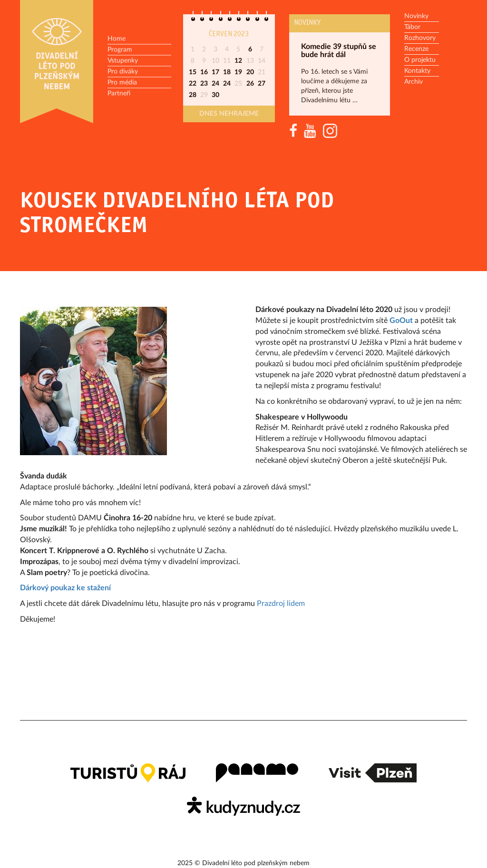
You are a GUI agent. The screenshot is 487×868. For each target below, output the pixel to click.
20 (250, 72)
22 (193, 84)
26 (250, 84)
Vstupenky (123, 61)
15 (193, 72)
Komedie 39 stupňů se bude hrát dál (339, 51)
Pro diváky (123, 72)
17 (215, 72)
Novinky (307, 23)
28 (193, 95)
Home (117, 39)
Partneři (119, 94)
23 (204, 84)
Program (120, 50)
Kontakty (417, 71)
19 (238, 72)
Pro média (122, 83)
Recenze (416, 49)
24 (215, 84)
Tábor (412, 27)
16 (204, 72)
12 (238, 61)
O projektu (420, 60)
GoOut (401, 321)
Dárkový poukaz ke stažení (65, 588)
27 (262, 84)
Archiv (414, 82)
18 (227, 72)
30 (215, 95)
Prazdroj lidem (282, 604)
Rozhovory (420, 38)
